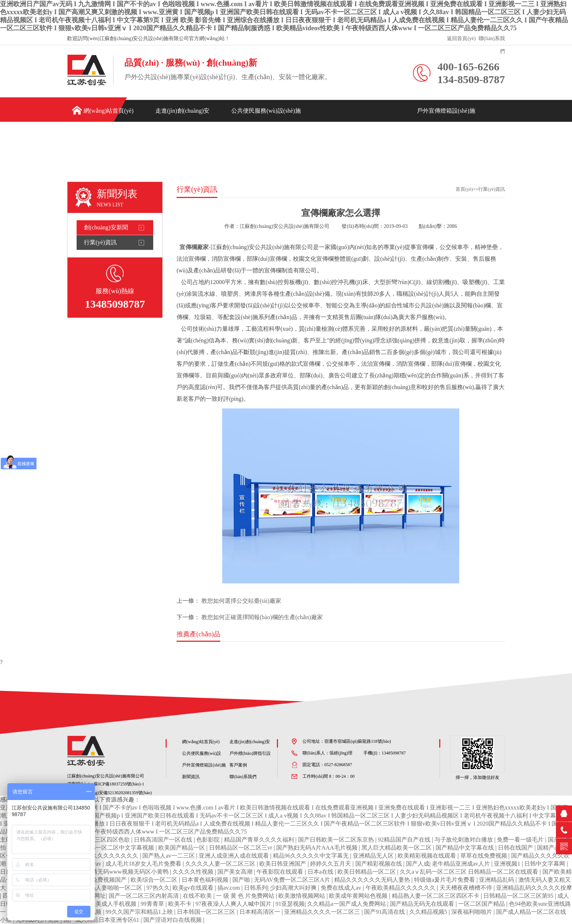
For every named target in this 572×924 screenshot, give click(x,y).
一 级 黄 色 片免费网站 (246, 896)
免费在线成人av (342, 888)
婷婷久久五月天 (331, 864)
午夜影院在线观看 (281, 872)
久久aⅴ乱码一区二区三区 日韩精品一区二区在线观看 (470, 872)
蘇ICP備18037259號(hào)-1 (119, 784)
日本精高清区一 (260, 912)
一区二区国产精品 (482, 904)
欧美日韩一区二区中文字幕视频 (114, 848)
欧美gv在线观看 (194, 888)
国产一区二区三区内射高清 (144, 896)
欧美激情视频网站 (302, 896)
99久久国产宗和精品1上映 (140, 912)
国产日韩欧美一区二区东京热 (337, 840)
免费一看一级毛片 (521, 840)
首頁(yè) (464, 189)
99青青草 (153, 904)
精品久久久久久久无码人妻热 (373, 880)
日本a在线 (321, 872)
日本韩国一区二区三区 (207, 912)
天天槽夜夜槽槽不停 (467, 888)
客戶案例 (429, 135)
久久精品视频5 (429, 912)
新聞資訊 (474, 135)
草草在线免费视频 (484, 856)
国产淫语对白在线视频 (173, 920)
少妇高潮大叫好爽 (294, 888)
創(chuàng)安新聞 (106, 227)
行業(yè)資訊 (100, 242)
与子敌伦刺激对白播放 (464, 840)
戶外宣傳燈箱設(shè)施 (446, 111)
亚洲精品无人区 (374, 856)
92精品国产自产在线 (405, 840)
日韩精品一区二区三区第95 (519, 896)
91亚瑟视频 (290, 904)
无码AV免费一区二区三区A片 (293, 880)
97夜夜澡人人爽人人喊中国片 (234, 904)
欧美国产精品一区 (182, 848)
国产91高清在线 (385, 912)
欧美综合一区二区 (155, 880)
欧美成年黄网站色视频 (359, 896)
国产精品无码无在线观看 (423, 904)
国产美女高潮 (236, 872)
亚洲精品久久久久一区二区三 (323, 912)
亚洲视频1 (508, 864)
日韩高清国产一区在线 (164, 840)
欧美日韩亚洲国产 (283, 864)
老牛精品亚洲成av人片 (462, 864)
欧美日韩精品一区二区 (367, 872)
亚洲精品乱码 (497, 880)
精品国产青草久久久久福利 (260, 840)
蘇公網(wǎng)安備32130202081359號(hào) (109, 793)
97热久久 (158, 888)
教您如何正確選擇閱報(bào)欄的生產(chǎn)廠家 (262, 617)
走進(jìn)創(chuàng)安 (182, 111)
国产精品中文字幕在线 (465, 848)
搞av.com (229, 888)
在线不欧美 (198, 896)
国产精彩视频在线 (379, 864)
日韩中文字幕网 (545, 864)
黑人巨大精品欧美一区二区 (397, 848)
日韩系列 (256, 888)
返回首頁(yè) (461, 38)
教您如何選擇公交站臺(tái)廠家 (241, 601)
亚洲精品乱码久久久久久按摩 (534, 888)
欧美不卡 (181, 904)
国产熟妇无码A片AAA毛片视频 (317, 848)
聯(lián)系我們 (492, 40)
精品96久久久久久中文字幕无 (312, 856)
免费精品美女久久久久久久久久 (98, 856)
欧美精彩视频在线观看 (428, 856)
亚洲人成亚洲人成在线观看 (235, 856)
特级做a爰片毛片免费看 (445, 880)
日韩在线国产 (516, 848)
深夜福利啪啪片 (472, 912)
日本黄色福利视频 (206, 880)
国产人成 (418, 864)
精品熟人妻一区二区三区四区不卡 (436, 896)
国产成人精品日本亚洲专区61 (102, 920)
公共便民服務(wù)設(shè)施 (266, 111)
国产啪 (242, 880)
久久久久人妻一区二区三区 (221, 864)
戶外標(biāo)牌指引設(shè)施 (359, 133)
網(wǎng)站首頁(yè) (109, 111)
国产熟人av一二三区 (169, 856)
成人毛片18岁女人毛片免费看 (144, 864)
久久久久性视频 (194, 872)
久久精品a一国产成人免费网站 (347, 904)
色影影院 (209, 840)
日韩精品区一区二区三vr (241, 848)
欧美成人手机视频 (114, 904)
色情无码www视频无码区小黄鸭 (128, 872)
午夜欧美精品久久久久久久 (401, 888)
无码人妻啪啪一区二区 (114, 888)
